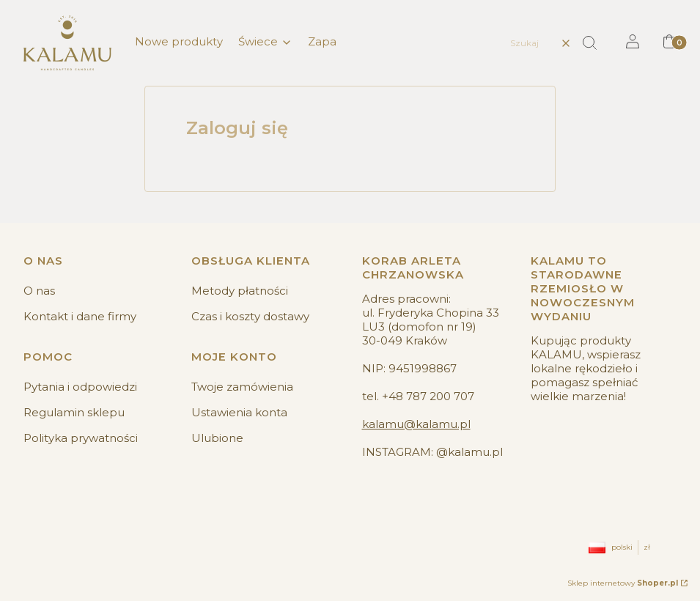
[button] (595, 43)
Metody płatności (240, 291)
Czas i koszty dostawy (250, 316)
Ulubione (217, 438)
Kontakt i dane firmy (80, 316)
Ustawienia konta (239, 412)
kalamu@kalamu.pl (416, 424)
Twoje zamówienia (242, 387)
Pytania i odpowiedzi (80, 387)
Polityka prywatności (81, 438)
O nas (39, 291)
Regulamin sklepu (74, 412)
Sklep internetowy (623, 583)
